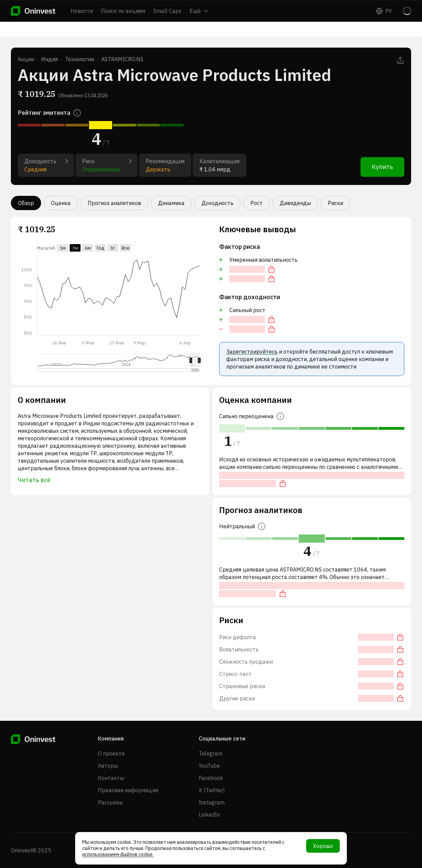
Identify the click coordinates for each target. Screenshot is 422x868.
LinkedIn (209, 815)
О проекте (111, 753)
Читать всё (34, 480)
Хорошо (323, 846)
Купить (382, 167)
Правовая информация (128, 790)
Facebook (211, 778)
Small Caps (167, 11)
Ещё (199, 11)
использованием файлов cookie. (118, 854)
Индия (49, 59)
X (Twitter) (212, 790)
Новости (82, 11)
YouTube (209, 766)
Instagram (212, 802)
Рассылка (110, 802)
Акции (26, 59)
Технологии (80, 59)
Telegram (211, 753)
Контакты (111, 778)
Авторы (108, 766)
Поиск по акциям (123, 11)
